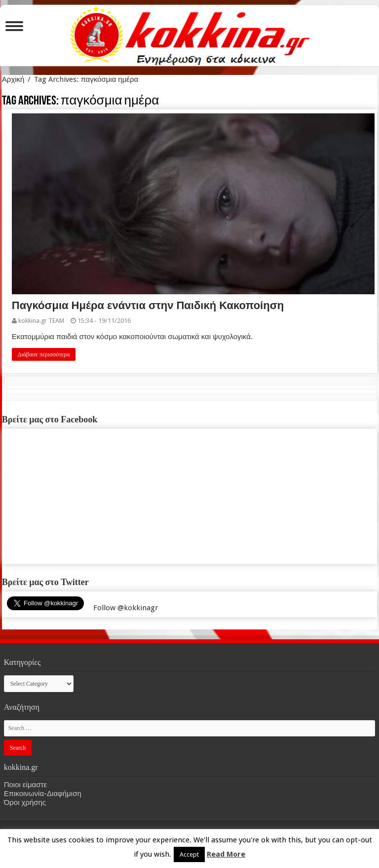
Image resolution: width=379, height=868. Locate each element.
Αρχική (13, 79)
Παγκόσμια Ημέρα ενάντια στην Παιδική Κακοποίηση (148, 305)
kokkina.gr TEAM (41, 321)
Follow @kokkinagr (126, 608)
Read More (226, 854)
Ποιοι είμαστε (25, 785)
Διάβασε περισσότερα (44, 354)
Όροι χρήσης (25, 802)
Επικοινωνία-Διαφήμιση (43, 794)
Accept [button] (189, 854)
